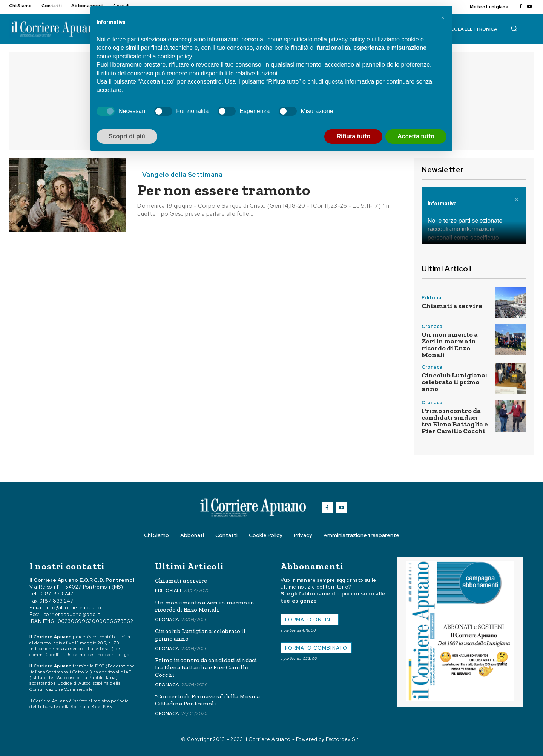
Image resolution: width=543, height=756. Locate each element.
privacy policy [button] (347, 39)
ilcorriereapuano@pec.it (70, 614)
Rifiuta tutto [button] (353, 136)
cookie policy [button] (175, 56)
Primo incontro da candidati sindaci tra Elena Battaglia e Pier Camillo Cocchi (455, 421)
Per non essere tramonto (224, 190)
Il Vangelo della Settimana (180, 175)
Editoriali (433, 298)
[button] (514, 28)
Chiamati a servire (452, 306)
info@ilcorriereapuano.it (76, 608)
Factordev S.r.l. (344, 739)
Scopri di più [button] (127, 136)
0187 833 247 (57, 594)
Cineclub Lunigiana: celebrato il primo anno (454, 382)
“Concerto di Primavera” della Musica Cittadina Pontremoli (207, 700)
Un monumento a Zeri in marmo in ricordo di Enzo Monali (450, 345)
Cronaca (432, 326)
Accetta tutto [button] (416, 136)
